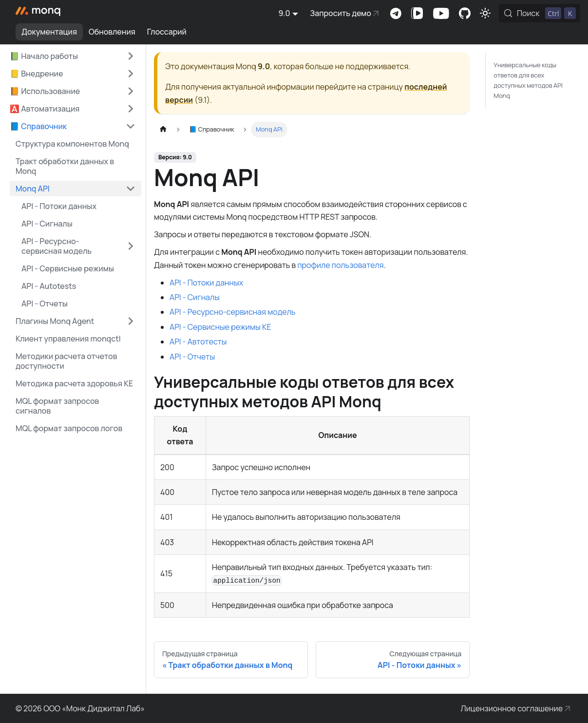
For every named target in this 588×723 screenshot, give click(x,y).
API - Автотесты (198, 342)
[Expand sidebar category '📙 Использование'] (131, 91)
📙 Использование (45, 91)
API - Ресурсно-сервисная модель (57, 246)
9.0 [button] (285, 13)
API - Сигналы (195, 297)
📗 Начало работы (44, 56)
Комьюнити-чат (396, 13)
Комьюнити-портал (465, 13)
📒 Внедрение (36, 74)
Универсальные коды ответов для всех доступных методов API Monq (528, 80)
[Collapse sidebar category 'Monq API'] (131, 189)
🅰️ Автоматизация (45, 109)
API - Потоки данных (206, 283)
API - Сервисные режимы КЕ (220, 327)
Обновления (112, 32)
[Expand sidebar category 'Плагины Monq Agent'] (131, 321)
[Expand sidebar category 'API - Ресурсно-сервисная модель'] (131, 246)
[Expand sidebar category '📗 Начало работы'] (131, 56)
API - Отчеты (192, 357)
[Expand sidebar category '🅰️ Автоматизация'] (131, 109)
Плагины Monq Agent (55, 321)
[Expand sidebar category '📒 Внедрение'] (131, 74)
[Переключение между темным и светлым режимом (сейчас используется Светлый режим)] (485, 13)
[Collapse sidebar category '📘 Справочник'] (131, 126)
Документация (49, 32)
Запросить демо (341, 13)
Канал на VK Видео (417, 13)
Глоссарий (167, 32)
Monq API (33, 189)
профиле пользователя (340, 265)
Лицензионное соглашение (512, 708)
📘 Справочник (38, 126)
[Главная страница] (163, 129)
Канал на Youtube (441, 13)
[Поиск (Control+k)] (540, 13)
